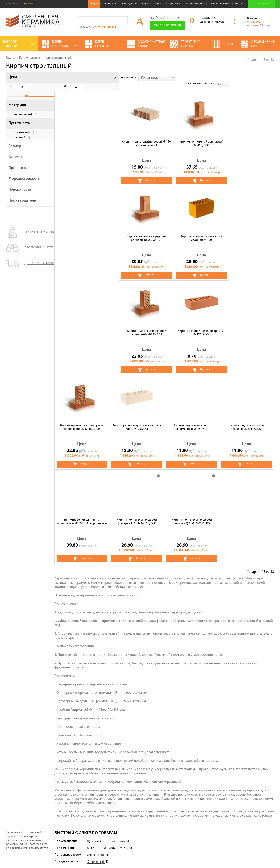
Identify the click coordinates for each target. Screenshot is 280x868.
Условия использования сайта (24, 831)
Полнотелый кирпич (104, 27)
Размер (15, 150)
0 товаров (254, 22)
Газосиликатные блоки (160, 802)
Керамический (26, 119)
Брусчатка (151, 813)
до (31, 86)
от (11, 86)
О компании (110, 4)
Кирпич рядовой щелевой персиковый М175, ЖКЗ (137, 326)
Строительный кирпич (123, 807)
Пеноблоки (152, 807)
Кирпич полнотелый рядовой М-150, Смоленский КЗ (82, 137)
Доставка (174, 4)
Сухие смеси (153, 791)
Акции (94, 4)
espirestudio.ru (254, 858)
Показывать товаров (244, 77)
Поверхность (20, 194)
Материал (17, 110)
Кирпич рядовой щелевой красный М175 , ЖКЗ (137, 232)
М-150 (108, 747)
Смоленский (96, 754)
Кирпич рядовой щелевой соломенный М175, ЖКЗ (82, 326)
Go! (124, 20)
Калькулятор (130, 4)
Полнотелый (24, 137)
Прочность (18, 172)
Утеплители (116, 796)
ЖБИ (111, 791)
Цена (13, 77)
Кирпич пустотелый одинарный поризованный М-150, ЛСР (192, 232)
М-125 (91, 747)
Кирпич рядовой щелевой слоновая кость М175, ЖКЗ (247, 232)
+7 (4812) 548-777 (165, 18)
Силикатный (96, 761)
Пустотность (19, 127)
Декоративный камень (160, 796)
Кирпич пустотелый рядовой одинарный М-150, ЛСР (82, 232)
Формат (15, 161)
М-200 (124, 747)
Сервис (146, 4)
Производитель (22, 205)
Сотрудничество (194, 4)
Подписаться (218, 826)
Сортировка (63, 77)
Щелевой (22, 142)
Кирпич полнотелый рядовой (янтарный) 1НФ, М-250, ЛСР (82, 421)
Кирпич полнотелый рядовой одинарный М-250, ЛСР (192, 137)
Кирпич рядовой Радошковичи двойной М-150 (247, 137)
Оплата (160, 4)
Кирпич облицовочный (124, 802)
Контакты (240, 4)
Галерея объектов (219, 4)
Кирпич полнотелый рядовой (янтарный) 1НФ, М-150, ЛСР (247, 326)
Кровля (113, 813)
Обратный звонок (168, 25)
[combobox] (92, 78)
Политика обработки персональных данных (32, 836)
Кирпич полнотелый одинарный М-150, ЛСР (137, 137)
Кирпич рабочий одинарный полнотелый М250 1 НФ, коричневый (192, 326)
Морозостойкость (24, 183)
